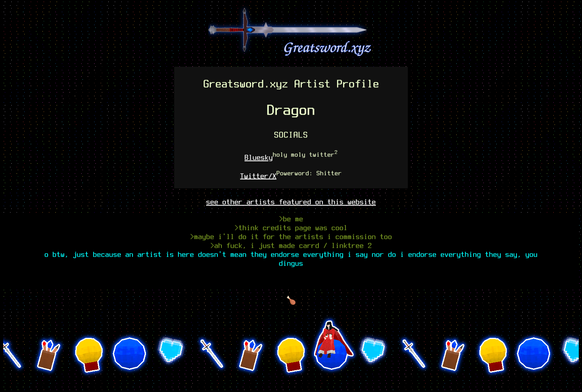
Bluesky (259, 157)
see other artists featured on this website (291, 202)
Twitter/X (258, 175)
